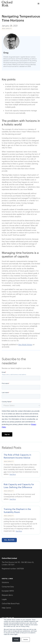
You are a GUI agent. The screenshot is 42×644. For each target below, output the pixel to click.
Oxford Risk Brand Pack (11, 604)
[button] (38, 4)
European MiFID (8, 591)
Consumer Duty (8, 587)
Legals (4, 599)
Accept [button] (16, 640)
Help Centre (6, 608)
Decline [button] (26, 640)
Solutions (5, 583)
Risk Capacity (7, 29)
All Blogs (9, 540)
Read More (13, 474)
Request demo (7, 595)
